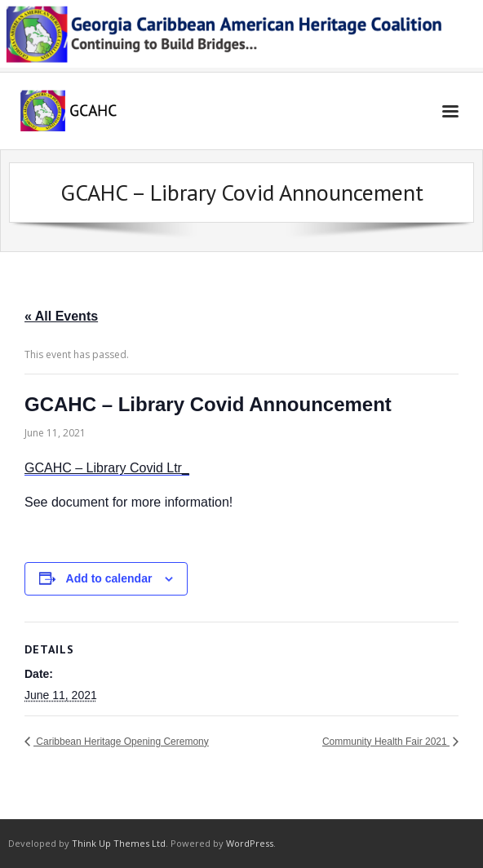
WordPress (250, 843)
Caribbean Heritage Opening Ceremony (121, 742)
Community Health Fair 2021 (386, 742)
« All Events (61, 316)
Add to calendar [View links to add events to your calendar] (109, 578)
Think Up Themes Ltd (119, 843)
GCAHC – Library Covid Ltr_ (107, 468)
